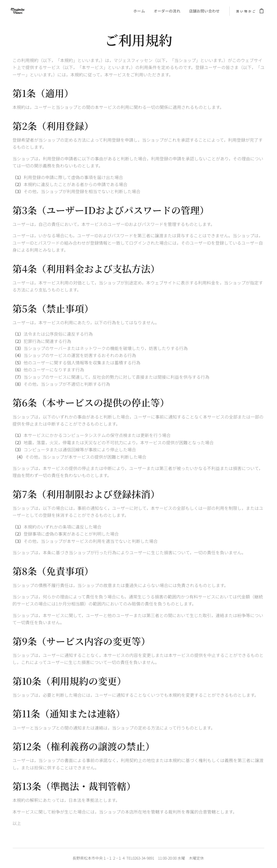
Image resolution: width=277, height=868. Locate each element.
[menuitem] (137, 11)
